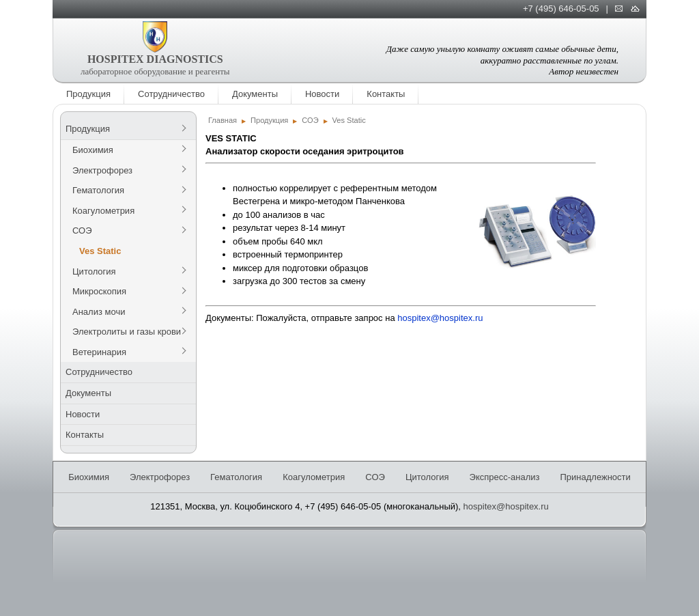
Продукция (88, 94)
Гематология (98, 190)
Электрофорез (102, 170)
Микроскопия (99, 291)
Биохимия (93, 150)
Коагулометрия (103, 211)
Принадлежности (595, 477)
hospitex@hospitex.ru (440, 318)
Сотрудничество (171, 94)
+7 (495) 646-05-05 (561, 9)
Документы (255, 94)
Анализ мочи (99, 312)
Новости (322, 94)
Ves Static (100, 251)
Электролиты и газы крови (127, 332)
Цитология (94, 271)
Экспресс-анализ (505, 477)
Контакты (386, 94)
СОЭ (82, 230)
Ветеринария (99, 352)
